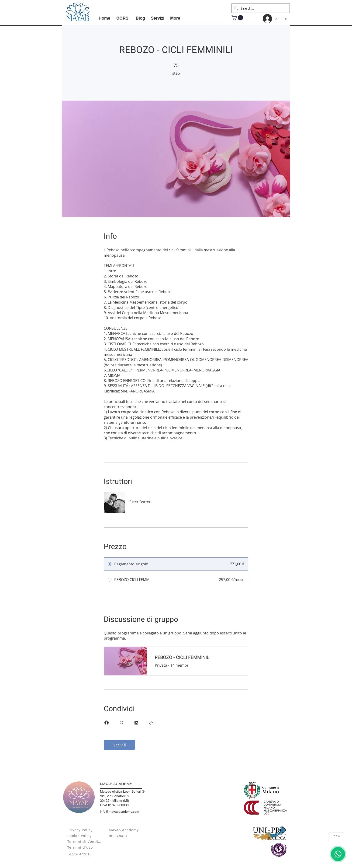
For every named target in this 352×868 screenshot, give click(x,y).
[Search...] (260, 8)
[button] (238, 18)
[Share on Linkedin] (136, 723)
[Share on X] (121, 723)
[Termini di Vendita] (85, 842)
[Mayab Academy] (126, 830)
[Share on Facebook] (107, 723)
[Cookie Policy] (85, 836)
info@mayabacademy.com (120, 812)
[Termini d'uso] (85, 847)
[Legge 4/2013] (85, 854)
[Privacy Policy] (85, 830)
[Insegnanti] (126, 836)
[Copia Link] (151, 723)
